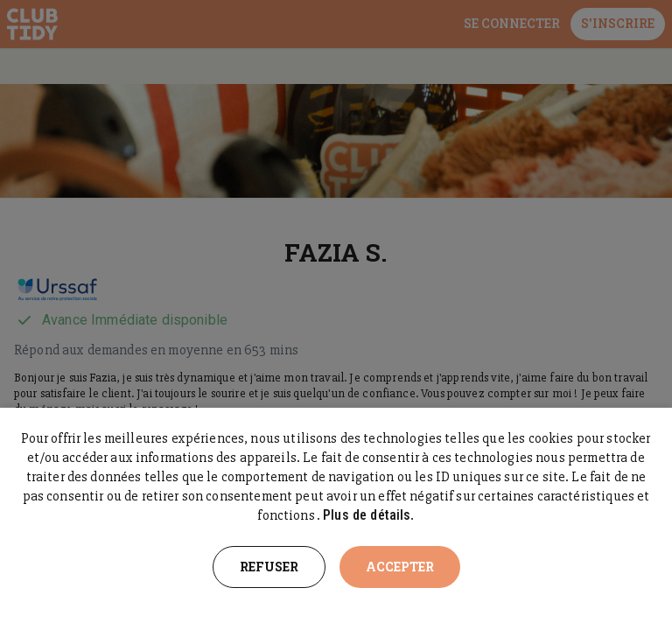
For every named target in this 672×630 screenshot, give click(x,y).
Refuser (269, 567)
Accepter (400, 567)
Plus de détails (367, 515)
